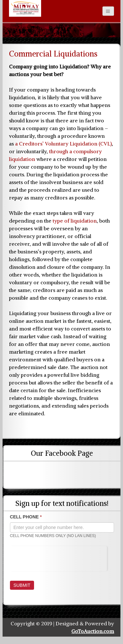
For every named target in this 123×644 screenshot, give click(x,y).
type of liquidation (75, 221)
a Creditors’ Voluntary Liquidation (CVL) (63, 144)
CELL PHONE (26, 517)
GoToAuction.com (93, 631)
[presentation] (58, 559)
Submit (22, 585)
